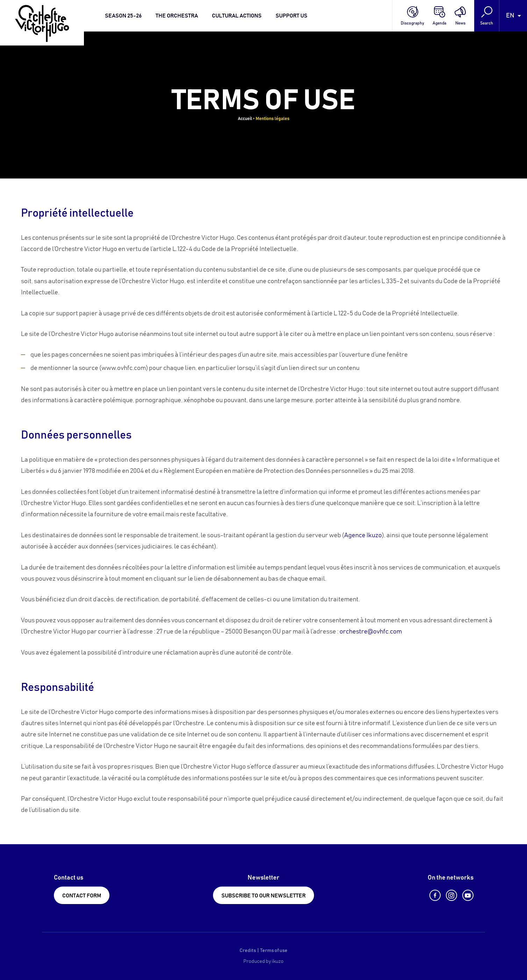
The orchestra (177, 16)
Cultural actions (237, 16)
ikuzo (278, 961)
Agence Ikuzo (363, 535)
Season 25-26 (123, 16)
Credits (248, 951)
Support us (291, 16)
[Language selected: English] (513, 16)
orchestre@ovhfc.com (371, 632)
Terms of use (274, 951)
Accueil (245, 119)
